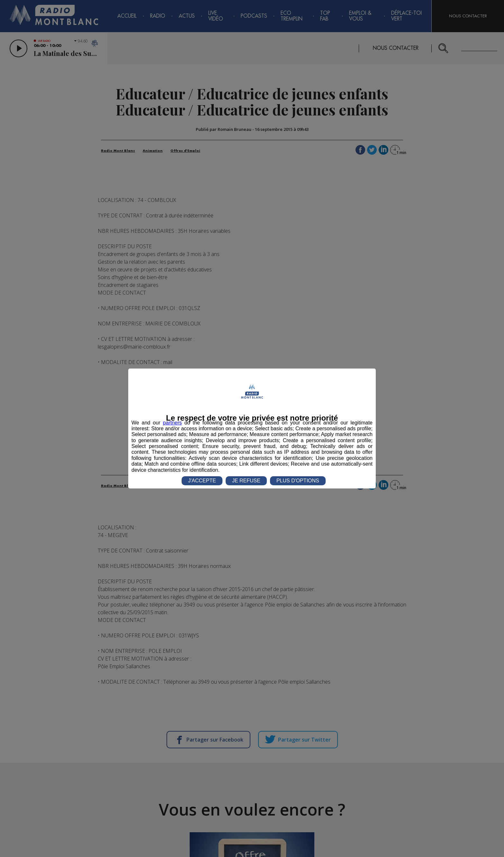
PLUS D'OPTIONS (298, 481)
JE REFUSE (246, 481)
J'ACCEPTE (202, 481)
